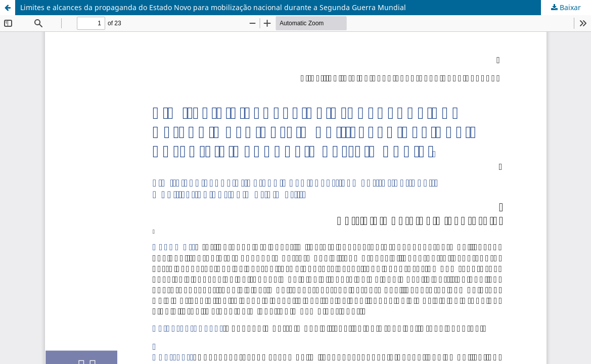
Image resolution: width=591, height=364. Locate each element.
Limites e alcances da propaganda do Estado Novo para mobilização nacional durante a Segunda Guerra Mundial (213, 7)
